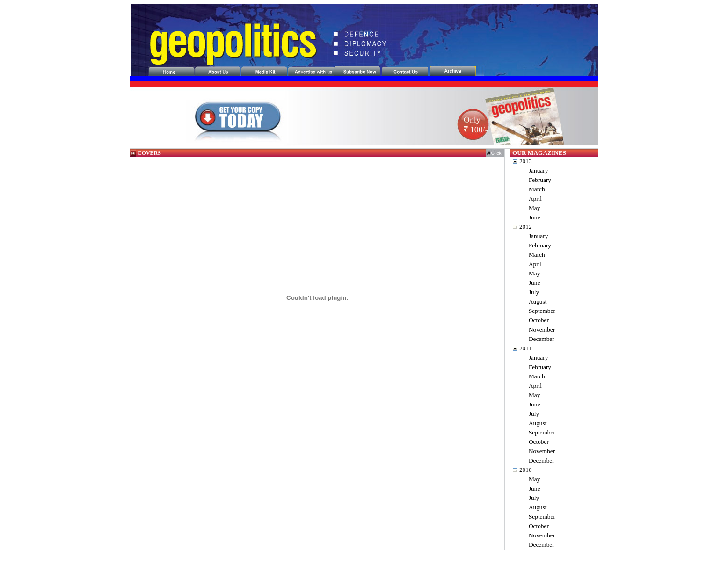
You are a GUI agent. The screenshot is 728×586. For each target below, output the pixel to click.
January (538, 170)
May (534, 208)
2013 (526, 161)
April (535, 199)
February (540, 180)
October (539, 320)
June (534, 217)
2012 (526, 227)
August (538, 301)
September (542, 311)
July (534, 292)
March (537, 189)
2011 (525, 348)
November (542, 329)
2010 (526, 470)
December (542, 339)
